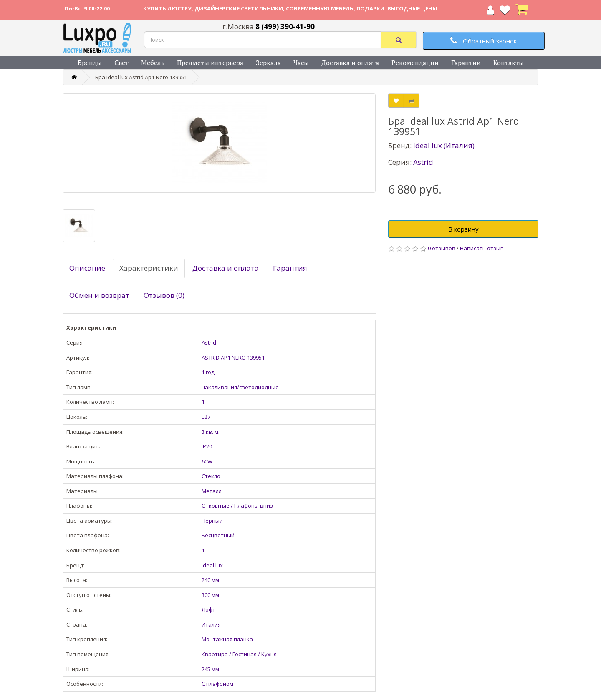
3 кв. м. (211, 432)
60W (207, 461)
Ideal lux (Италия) (444, 145)
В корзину (463, 229)
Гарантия (290, 268)
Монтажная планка (227, 639)
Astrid (209, 342)
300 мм (210, 595)
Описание (87, 268)
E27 (206, 417)
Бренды (90, 63)
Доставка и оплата (350, 63)
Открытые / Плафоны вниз (237, 506)
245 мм (210, 669)
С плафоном (217, 684)
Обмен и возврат (99, 295)
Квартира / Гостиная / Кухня (239, 654)
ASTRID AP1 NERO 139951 (233, 358)
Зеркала (268, 63)
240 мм (210, 580)
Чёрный (212, 521)
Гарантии (466, 63)
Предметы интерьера (210, 63)
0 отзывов (442, 248)
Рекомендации (415, 63)
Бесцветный (218, 535)
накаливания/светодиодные (240, 387)
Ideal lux (212, 565)
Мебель (153, 63)
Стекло (211, 476)
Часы (301, 63)
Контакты (509, 63)
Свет (121, 63)
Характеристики (149, 268)
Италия (211, 624)
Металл (212, 491)
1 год (208, 372)
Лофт (208, 609)
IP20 (207, 446)
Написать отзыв (482, 248)
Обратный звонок (484, 41)
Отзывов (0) (164, 295)
